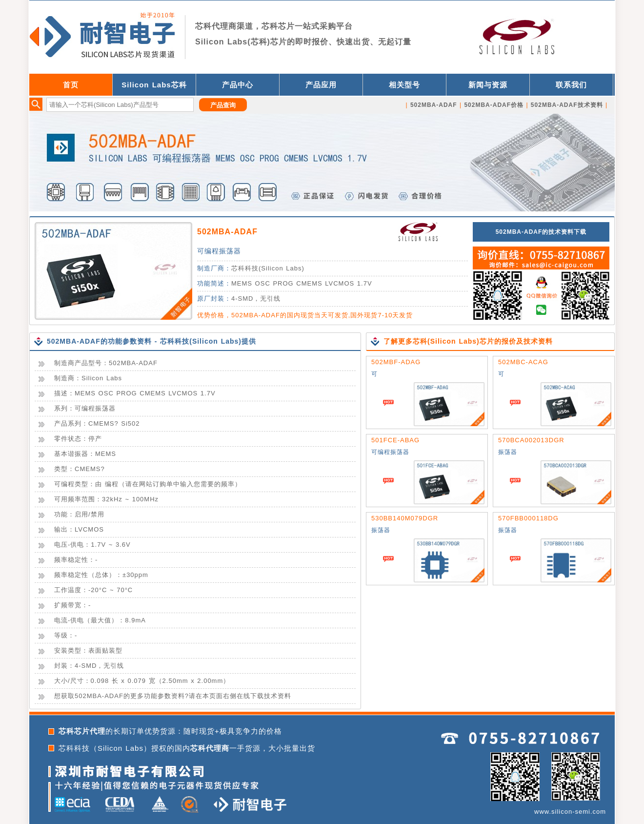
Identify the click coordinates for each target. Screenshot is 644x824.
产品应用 (321, 85)
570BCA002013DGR (531, 440)
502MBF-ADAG (396, 362)
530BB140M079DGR (405, 518)
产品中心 (238, 85)
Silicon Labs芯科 (154, 85)
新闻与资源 (488, 85)
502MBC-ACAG (523, 362)
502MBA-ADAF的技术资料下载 (541, 232)
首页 (71, 85)
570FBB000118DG (528, 518)
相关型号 (404, 85)
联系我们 (571, 85)
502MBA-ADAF (227, 232)
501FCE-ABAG (395, 440)
